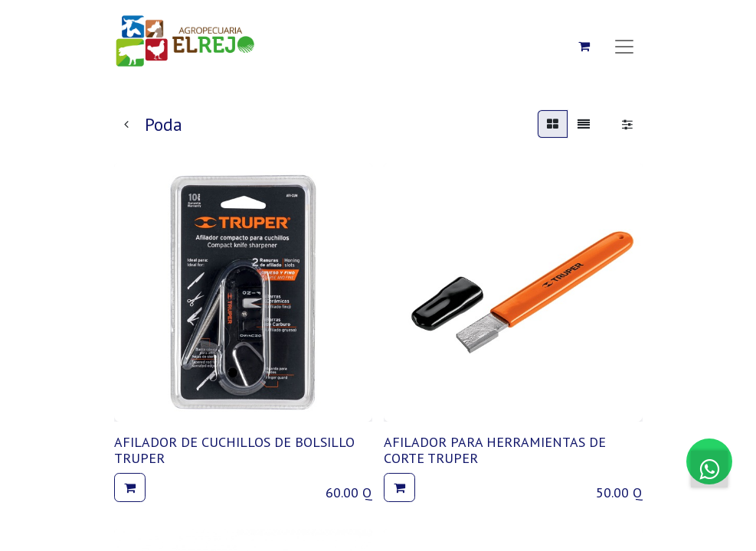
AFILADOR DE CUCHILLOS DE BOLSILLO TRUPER (234, 450)
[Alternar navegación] (624, 46)
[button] (130, 487)
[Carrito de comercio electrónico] (584, 46)
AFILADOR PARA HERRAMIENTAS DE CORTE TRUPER (495, 450)
